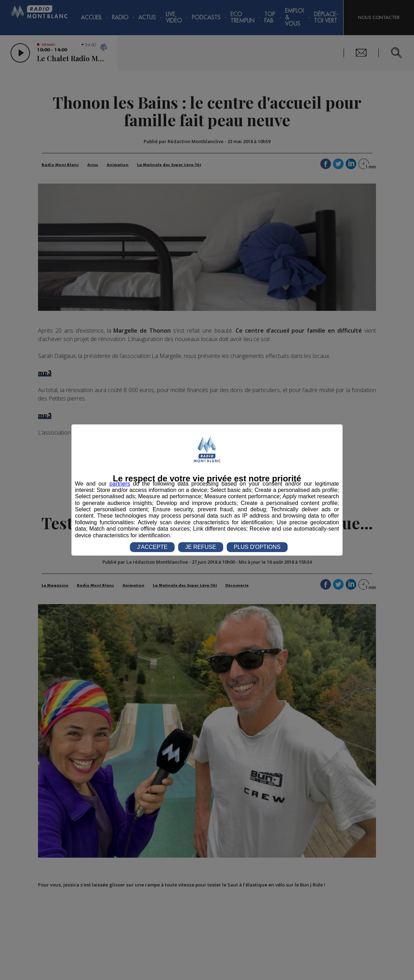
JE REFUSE (201, 547)
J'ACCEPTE (152, 547)
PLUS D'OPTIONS (257, 547)
